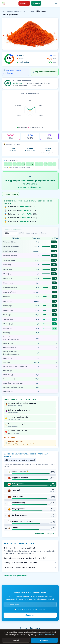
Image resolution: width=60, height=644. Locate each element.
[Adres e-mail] (30, 605)
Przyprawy (17, 11)
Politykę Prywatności (38, 609)
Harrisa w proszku (19, 515)
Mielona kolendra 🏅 (20, 471)
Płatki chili (16, 490)
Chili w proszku (18, 484)
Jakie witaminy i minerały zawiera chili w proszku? (30, 558)
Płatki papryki (17, 496)
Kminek (15, 528)
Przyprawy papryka (20, 478)
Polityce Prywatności (46, 635)
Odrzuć (16, 640)
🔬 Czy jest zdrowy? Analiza (45, 72)
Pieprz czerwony (18, 503)
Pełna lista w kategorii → (46, 534)
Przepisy (36, 3)
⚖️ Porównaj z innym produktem (12, 72)
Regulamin (27, 609)
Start (3, 11)
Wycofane (24, 3)
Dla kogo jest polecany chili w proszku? (30, 563)
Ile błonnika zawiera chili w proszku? (30, 567)
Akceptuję (44, 640)
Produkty (9, 11)
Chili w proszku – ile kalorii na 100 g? (30, 548)
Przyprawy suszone (28, 11)
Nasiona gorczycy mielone (23, 521)
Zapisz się (30, 615)
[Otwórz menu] (56, 3)
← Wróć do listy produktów (15, 576)
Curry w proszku (18, 509)
